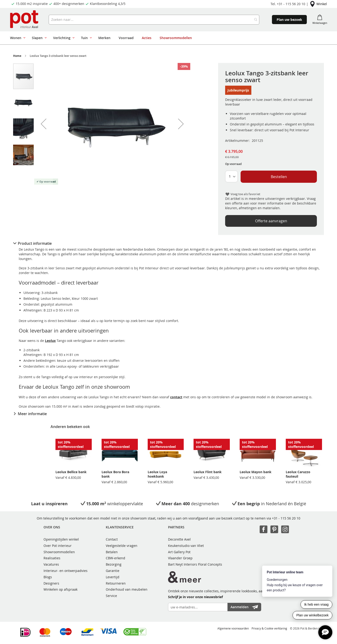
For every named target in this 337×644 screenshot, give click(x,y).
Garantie (113, 571)
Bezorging (114, 564)
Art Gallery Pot (179, 552)
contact (176, 397)
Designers (51, 583)
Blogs (48, 577)
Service (111, 596)
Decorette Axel (179, 539)
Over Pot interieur (58, 546)
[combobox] (154, 20)
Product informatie (35, 243)
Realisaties (52, 558)
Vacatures (51, 564)
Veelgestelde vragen (122, 546)
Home (17, 56)
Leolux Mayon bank (256, 472)
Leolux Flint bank (208, 472)
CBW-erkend (115, 558)
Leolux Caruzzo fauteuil (298, 474)
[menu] (156, 38)
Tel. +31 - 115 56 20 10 (288, 4)
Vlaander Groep (180, 558)
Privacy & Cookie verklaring (269, 628)
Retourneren (116, 583)
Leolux (50, 341)
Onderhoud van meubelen (127, 589)
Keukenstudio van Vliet (186, 546)
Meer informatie (32, 414)
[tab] (168, 243)
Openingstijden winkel (61, 539)
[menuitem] (17, 38)
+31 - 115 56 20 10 (286, 518)
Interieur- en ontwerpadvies (66, 571)
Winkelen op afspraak (60, 589)
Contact (112, 539)
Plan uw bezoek (289, 20)
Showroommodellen (59, 552)
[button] (44, 124)
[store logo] (25, 20)
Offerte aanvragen (271, 221)
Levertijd (113, 577)
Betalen (112, 552)
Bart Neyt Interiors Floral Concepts (195, 564)
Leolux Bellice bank (71, 472)
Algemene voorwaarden (233, 628)
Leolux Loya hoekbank (157, 474)
